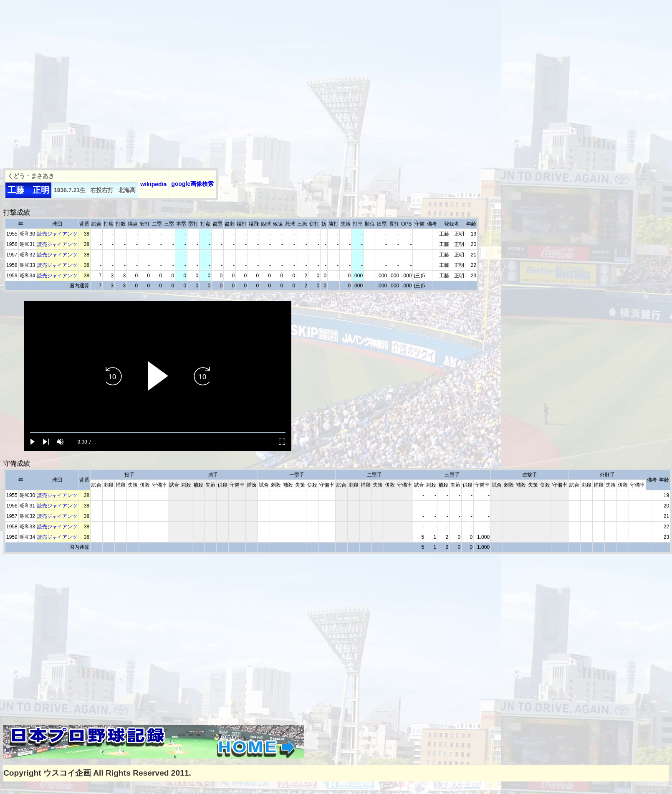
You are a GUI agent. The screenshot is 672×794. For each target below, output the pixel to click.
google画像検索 (192, 184)
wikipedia (153, 184)
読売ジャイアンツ (57, 234)
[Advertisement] (78, 82)
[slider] (158, 433)
